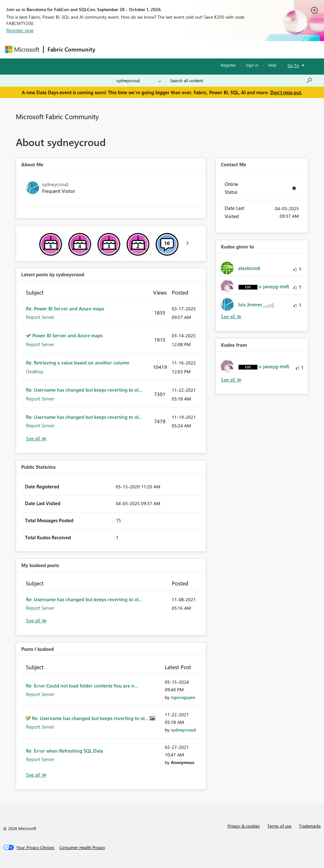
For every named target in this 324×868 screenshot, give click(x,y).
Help (272, 65)
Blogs (220, 49)
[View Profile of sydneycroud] (183, 730)
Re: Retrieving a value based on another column (78, 363)
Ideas (163, 49)
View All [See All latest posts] (36, 439)
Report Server (40, 317)
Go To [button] (293, 65)
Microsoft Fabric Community (57, 116)
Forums (110, 49)
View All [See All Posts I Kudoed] (36, 775)
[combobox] (241, 81)
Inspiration (137, 49)
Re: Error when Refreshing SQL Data (65, 751)
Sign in (252, 65)
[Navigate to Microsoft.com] (22, 49)
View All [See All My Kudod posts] (36, 621)
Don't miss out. (286, 92)
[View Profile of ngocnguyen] (183, 697)
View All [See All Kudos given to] (231, 317)
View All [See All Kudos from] (231, 380)
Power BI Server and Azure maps (67, 335)
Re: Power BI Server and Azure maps (65, 309)
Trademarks (310, 826)
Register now (20, 30)
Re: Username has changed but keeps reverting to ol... (84, 390)
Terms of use (279, 826)
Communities (192, 49)
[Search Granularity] (139, 81)
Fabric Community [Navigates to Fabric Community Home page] (71, 49)
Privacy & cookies (244, 826)
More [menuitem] (241, 49)
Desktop (35, 371)
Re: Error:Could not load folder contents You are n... (82, 686)
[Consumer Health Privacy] (82, 847)
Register (228, 65)
